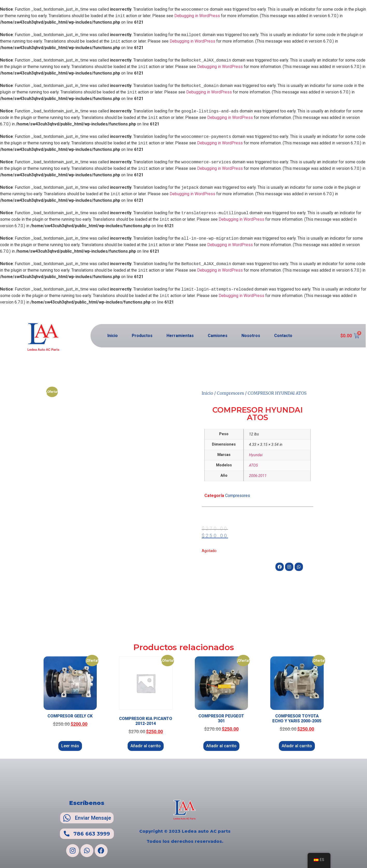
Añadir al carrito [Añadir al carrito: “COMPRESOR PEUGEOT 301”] (221, 746)
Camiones (218, 336)
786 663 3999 (92, 834)
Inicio (113, 336)
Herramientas (180, 336)
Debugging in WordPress (197, 16)
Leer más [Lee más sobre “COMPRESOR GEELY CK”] (70, 746)
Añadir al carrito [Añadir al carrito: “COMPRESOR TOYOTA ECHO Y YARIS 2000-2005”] (297, 746)
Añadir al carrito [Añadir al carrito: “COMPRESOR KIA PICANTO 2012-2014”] (146, 746)
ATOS (253, 465)
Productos (142, 336)
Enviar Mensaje (93, 818)
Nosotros (251, 336)
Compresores (230, 393)
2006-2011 (258, 476)
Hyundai (256, 455)
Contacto (283, 336)
